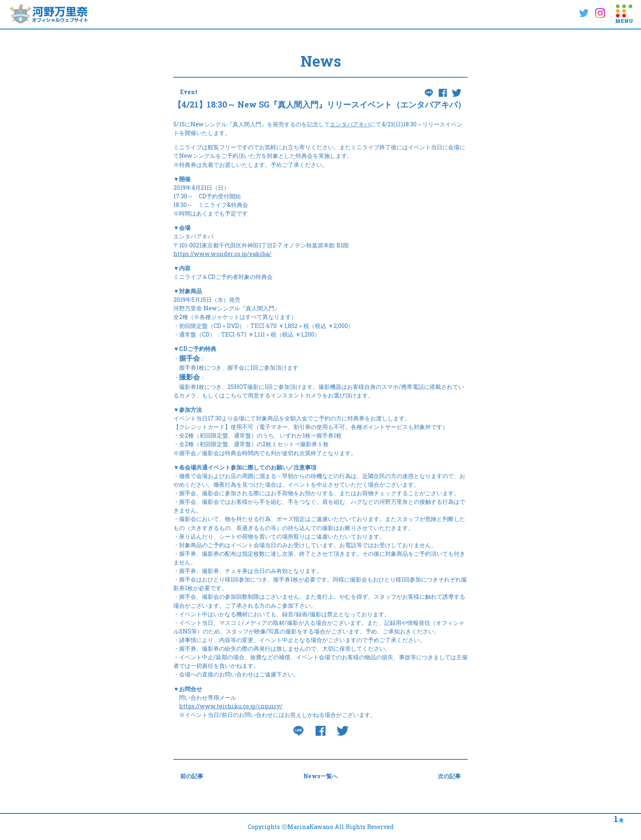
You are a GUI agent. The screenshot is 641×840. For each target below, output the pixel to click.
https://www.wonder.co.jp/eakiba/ (222, 254)
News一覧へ (320, 776)
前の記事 (192, 776)
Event (189, 92)
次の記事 (449, 776)
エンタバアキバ (350, 124)
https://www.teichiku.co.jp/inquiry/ (231, 706)
